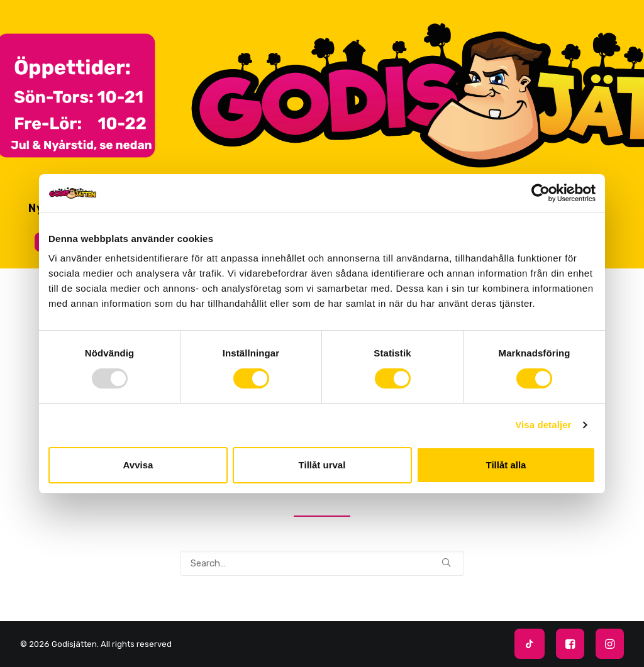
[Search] (322, 563)
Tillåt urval (322, 465)
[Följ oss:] (526, 646)
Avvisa (138, 465)
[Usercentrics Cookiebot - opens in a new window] (541, 193)
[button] (446, 562)
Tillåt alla (506, 465)
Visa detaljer (543, 425)
